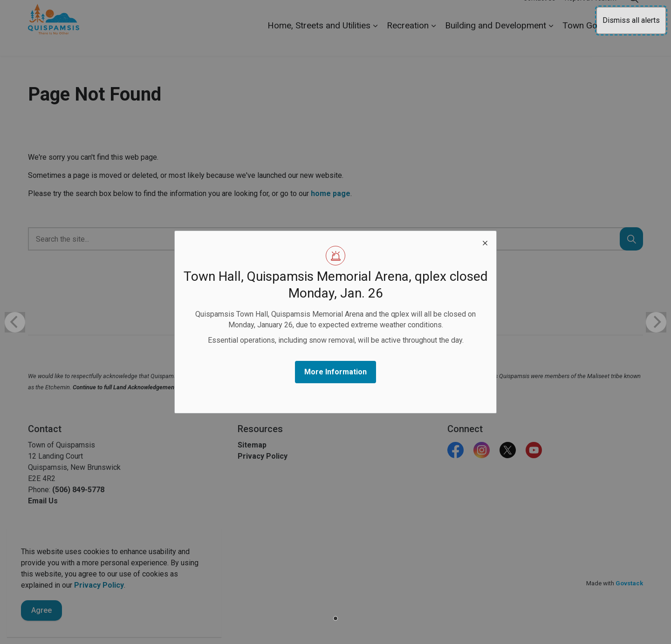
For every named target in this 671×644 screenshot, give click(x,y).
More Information (335, 372)
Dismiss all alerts (631, 20)
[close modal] (485, 242)
